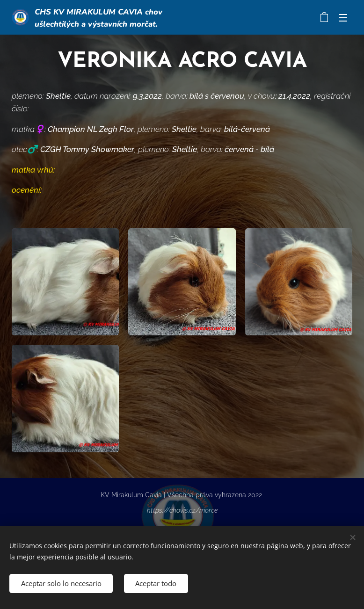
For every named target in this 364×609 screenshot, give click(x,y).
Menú (343, 18)
